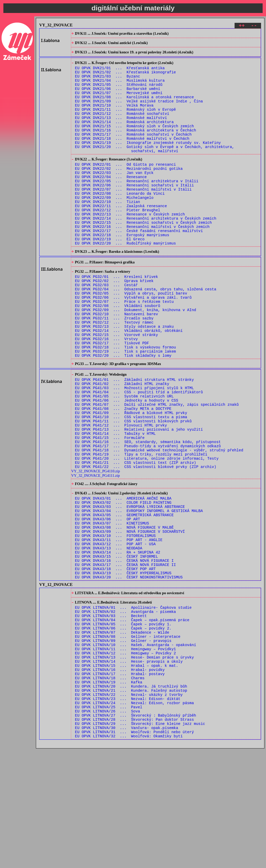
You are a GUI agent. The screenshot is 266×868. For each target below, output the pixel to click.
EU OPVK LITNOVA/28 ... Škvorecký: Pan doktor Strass (135, 836)
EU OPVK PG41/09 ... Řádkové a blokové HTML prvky (131, 477)
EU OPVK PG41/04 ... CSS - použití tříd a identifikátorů (139, 453)
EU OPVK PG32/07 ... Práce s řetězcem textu (124, 347)
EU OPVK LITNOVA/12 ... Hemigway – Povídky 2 (126, 757)
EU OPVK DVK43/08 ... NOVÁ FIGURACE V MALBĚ (124, 610)
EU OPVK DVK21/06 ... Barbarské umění (118, 97)
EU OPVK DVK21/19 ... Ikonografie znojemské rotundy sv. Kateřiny (148, 161)
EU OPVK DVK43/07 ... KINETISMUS (112, 605)
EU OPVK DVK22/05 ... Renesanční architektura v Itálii (137, 206)
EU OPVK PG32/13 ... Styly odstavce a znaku (124, 377)
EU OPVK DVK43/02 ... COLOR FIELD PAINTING (123, 581)
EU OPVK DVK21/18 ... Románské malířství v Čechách (132, 156)
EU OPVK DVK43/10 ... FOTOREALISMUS (115, 620)
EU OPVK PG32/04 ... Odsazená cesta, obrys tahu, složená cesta (146, 332)
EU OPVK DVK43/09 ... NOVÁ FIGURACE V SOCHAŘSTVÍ (130, 615)
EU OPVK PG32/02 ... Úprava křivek (114, 322)
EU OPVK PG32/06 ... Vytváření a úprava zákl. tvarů (133, 342)
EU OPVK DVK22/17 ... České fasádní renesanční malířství (139, 265)
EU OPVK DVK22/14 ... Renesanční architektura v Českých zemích (146, 251)
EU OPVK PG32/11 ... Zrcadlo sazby (114, 367)
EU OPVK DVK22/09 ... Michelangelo (114, 226)
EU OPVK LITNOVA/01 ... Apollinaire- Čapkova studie (133, 703)
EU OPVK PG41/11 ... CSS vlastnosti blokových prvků (133, 487)
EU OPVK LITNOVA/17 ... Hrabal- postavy (120, 782)
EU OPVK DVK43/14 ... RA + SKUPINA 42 (118, 640)
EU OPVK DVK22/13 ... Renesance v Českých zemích (130, 246)
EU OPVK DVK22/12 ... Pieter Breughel (118, 241)
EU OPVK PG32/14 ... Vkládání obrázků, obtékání (129, 381)
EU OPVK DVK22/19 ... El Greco (110, 275)
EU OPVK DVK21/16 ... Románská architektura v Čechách (136, 147)
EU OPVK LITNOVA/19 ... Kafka (109, 791)
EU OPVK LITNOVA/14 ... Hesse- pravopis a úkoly (129, 767)
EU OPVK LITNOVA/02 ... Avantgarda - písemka (126, 708)
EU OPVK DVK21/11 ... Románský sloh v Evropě (126, 122)
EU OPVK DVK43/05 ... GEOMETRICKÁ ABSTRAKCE (124, 596)
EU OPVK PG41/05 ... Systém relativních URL (124, 458)
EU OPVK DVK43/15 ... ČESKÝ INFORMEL (117, 645)
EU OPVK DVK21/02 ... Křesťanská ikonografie (126, 78)
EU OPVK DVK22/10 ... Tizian (108, 231)
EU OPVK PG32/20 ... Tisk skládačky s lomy (123, 411)
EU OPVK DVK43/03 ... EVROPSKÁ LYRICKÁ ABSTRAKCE (130, 586)
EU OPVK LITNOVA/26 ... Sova (108, 826)
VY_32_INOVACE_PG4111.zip (95, 550)
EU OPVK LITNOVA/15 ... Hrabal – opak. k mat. (127, 772)
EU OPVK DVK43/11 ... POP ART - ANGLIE (119, 625)
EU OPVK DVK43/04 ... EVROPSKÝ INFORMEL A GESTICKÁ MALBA (139, 591)
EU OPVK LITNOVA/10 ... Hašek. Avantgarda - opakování (136, 747)
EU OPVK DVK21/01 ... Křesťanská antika (120, 73)
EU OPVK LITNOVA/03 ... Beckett (111, 713)
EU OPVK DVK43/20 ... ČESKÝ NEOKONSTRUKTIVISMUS (129, 670)
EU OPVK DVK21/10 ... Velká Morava (114, 117)
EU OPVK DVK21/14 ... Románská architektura (124, 137)
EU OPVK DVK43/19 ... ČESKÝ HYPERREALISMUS (123, 665)
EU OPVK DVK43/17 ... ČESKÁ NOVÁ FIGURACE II (126, 655)
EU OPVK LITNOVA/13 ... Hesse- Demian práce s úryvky (135, 762)
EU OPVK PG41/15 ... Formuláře (110, 507)
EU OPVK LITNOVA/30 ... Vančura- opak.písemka (127, 846)
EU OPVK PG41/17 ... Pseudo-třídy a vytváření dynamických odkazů (148, 517)
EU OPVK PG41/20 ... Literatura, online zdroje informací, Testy (147, 532)
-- (254, 26)
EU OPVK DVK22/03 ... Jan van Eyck (114, 196)
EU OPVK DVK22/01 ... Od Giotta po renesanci (126, 187)
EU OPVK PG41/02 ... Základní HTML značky (122, 443)
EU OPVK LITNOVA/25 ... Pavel (109, 821)
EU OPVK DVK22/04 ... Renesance (111, 201)
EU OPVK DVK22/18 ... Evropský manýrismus (122, 270)
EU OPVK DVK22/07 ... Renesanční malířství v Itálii (133, 216)
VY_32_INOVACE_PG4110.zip (95, 546)
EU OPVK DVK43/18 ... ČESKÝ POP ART (115, 660)
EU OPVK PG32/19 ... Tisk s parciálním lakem (126, 406)
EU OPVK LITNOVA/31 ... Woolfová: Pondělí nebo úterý (135, 850)
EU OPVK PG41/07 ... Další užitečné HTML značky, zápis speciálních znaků (157, 468)
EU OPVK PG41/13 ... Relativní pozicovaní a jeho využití (139, 497)
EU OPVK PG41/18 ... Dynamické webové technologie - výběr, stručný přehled (159, 522)
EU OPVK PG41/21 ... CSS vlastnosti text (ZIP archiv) (136, 537)
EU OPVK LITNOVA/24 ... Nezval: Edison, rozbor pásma (135, 816)
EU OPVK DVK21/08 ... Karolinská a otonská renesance (135, 107)
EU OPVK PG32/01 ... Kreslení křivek (117, 317)
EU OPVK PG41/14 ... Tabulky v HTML (115, 502)
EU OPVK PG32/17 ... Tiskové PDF (112, 396)
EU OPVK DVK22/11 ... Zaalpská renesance (121, 236)
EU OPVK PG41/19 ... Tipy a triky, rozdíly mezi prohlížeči (141, 527)
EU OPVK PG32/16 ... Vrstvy (107, 391)
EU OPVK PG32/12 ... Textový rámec (114, 372)
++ (242, 26)
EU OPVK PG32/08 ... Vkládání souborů (118, 352)
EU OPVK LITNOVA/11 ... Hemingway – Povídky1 (126, 752)
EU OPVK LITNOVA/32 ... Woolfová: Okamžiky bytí (129, 855)
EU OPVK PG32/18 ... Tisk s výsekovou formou (126, 401)
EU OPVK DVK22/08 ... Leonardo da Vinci (120, 221)
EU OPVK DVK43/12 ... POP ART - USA (115, 630)
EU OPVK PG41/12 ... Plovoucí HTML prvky (121, 492)
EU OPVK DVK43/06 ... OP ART (108, 601)
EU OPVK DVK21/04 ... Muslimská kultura (120, 87)
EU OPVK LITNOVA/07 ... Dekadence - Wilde (122, 732)
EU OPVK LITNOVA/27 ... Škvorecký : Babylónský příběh (136, 831)
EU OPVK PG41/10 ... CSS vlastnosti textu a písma (131, 482)
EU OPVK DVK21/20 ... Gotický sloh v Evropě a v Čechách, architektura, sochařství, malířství (155, 169)
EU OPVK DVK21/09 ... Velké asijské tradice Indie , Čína (139, 112)
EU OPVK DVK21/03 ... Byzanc (108, 83)
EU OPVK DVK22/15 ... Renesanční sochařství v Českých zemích (144, 255)
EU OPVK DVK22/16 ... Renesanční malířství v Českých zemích (142, 260)
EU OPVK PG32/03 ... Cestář (107, 327)
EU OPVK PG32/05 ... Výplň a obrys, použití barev (131, 337)
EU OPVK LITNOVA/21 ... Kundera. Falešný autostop (131, 801)
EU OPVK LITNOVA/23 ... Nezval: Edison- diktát (128, 811)
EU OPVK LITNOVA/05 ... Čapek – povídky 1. (123, 722)
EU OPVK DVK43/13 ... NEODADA (109, 635)
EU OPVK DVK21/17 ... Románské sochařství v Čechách (133, 152)
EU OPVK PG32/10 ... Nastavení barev (117, 362)
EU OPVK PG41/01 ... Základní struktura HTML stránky (135, 438)
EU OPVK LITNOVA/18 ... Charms (110, 786)
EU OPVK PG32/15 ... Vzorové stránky (117, 386)
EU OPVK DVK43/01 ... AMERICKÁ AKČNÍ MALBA (123, 576)
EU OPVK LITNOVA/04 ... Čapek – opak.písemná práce (132, 717)
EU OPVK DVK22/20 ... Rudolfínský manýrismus (126, 280)
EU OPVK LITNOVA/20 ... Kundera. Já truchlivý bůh (131, 796)
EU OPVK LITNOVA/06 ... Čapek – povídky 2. (123, 727)
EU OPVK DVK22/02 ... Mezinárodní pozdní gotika (129, 191)
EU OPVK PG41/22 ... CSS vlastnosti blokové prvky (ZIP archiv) (146, 541)
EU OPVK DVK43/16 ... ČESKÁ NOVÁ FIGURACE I (124, 650)
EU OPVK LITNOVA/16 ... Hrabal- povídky (120, 777)
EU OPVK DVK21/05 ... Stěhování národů (119, 92)
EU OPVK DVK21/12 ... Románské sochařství (122, 127)
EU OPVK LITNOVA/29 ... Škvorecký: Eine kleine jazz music (140, 841)
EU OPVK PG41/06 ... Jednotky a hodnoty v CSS (127, 463)
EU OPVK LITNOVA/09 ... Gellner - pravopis (123, 742)
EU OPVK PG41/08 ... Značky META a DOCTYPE (123, 472)
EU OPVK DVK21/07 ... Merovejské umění (119, 102)
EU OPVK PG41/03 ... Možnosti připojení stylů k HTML (135, 448)
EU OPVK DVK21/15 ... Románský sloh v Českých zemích (135, 142)
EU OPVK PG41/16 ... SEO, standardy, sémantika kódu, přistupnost (148, 512)
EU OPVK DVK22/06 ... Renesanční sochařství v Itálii (135, 211)
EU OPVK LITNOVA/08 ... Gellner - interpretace (128, 737)
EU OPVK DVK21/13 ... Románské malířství (121, 132)
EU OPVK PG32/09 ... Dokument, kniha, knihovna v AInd (136, 357)
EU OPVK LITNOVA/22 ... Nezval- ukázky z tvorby (129, 806)
